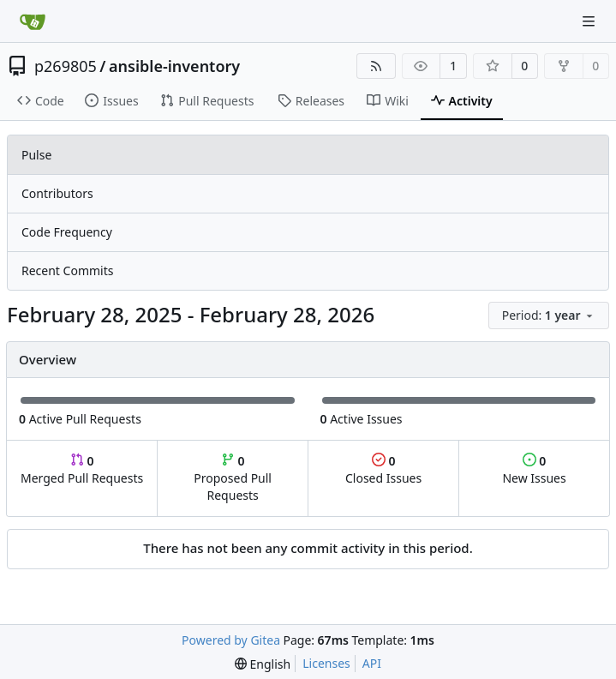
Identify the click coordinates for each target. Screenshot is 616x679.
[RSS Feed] (376, 66)
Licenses (326, 663)
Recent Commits (67, 270)
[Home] (33, 21)
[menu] (549, 315)
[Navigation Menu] (590, 21)
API (372, 663)
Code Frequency (67, 232)
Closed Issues (383, 469)
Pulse (36, 155)
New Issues (534, 469)
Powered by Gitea (231, 640)
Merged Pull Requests (82, 469)
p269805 (66, 66)
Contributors (57, 193)
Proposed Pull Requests (233, 478)
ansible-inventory (174, 66)
